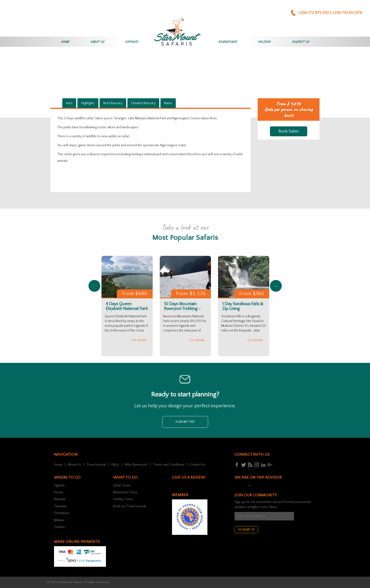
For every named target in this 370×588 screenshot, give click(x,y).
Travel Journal (96, 465)
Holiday (264, 42)
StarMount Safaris (70, 582)
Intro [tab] (69, 103)
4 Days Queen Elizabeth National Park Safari (127, 309)
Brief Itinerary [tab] (113, 103)
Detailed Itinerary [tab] (143, 103)
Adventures (227, 42)
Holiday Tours (123, 499)
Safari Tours (122, 485)
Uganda (59, 485)
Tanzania (60, 506)
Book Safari (289, 131)
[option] (127, 306)
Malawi (59, 520)
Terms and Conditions (169, 465)
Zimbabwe (62, 513)
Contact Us (300, 42)
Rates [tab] (168, 103)
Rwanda (60, 499)
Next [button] (276, 286)
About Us (97, 42)
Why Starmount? (136, 465)
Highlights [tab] (88, 103)
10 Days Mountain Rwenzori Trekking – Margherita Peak (182, 309)
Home (65, 42)
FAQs (115, 465)
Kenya (58, 492)
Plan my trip (185, 422)
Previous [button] (94, 286)
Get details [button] (139, 340)
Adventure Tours (125, 492)
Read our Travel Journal (129, 506)
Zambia (59, 527)
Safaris (132, 42)
